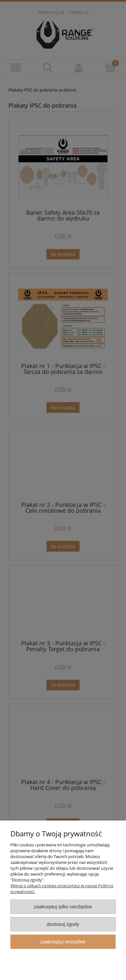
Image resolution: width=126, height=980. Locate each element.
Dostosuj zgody (63, 924)
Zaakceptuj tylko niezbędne (63, 907)
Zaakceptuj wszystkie (63, 942)
